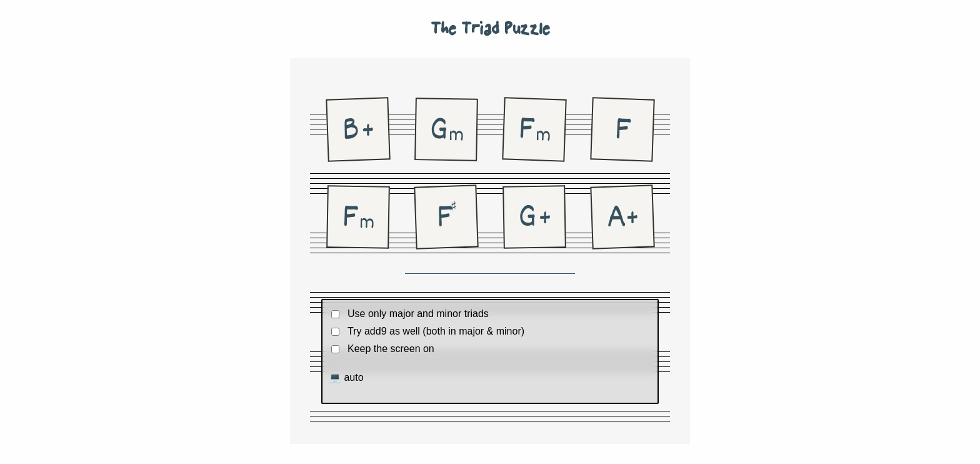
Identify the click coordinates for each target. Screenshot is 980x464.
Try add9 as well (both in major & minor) (436, 331)
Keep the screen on (391, 349)
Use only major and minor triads (418, 314)
